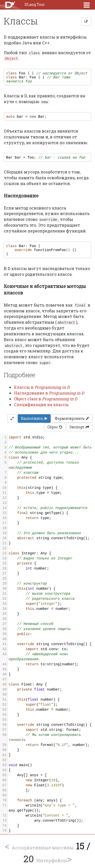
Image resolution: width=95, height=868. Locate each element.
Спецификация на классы (41, 405)
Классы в (42, 387)
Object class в (46, 399)
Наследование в (49, 393)
